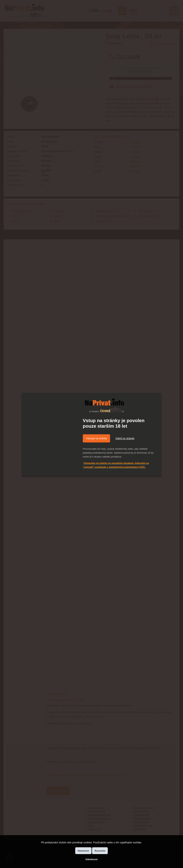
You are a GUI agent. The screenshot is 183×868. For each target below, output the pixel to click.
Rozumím (100, 851)
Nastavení (83, 851)
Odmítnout (91, 859)
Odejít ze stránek (125, 438)
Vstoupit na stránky (96, 438)
